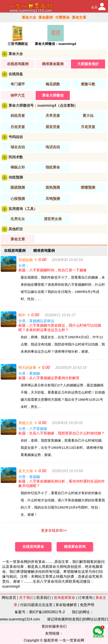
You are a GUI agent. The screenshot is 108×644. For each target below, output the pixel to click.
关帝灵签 (53, 116)
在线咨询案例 (18, 64)
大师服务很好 (88, 64)
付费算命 (62, 17)
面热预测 (53, 187)
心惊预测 (18, 199)
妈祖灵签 (18, 116)
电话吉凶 (53, 147)
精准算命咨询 (75, 547)
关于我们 (26, 598)
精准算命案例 (53, 64)
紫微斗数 (88, 84)
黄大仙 (88, 116)
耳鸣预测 (53, 199)
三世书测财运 (18, 44)
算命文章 (79, 17)
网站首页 (9, 598)
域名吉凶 (18, 147)
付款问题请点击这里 (36, 605)
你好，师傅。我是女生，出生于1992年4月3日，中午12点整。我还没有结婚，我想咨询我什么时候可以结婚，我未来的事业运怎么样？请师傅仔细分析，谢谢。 (63, 344)
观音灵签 (53, 127)
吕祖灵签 (18, 127)
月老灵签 (88, 127)
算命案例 (46, 17)
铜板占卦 (18, 167)
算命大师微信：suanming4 (55, 44)
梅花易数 (53, 84)
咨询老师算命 (64, 598)
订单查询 (85, 598)
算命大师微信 (53, 95)
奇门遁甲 (18, 84)
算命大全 (29, 17)
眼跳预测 (18, 187)
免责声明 (87, 605)
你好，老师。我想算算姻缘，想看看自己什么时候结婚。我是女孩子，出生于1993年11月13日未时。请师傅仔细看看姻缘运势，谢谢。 (63, 448)
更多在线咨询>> (54, 530)
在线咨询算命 (33, 547)
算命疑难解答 (66, 605)
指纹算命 (53, 167)
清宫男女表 (53, 219)
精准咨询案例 (44, 251)
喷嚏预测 (88, 187)
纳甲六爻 (18, 95)
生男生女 (18, 219)
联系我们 (44, 598)
